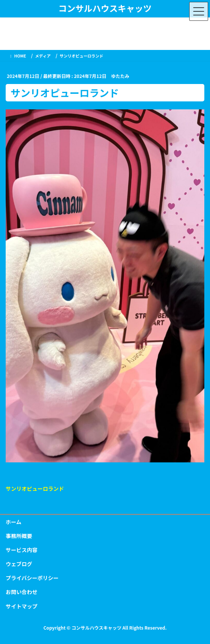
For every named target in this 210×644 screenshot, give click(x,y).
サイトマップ (22, 606)
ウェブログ (19, 564)
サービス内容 (22, 550)
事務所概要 (19, 536)
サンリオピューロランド (35, 488)
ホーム (14, 522)
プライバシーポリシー (32, 578)
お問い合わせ (22, 592)
